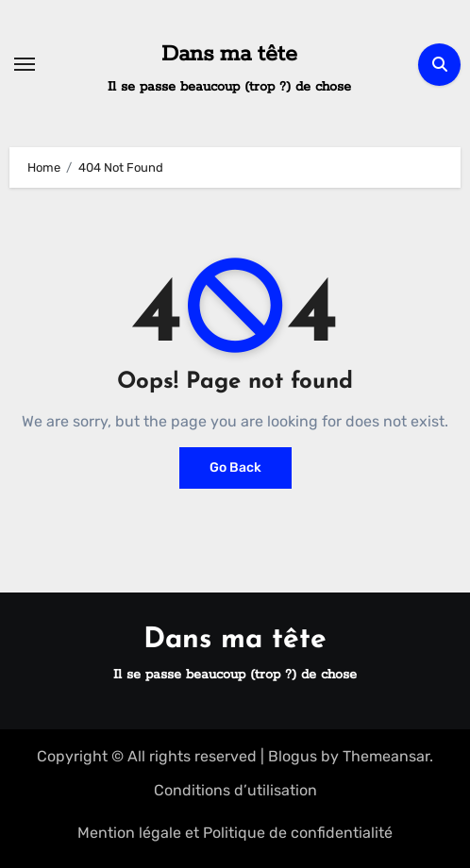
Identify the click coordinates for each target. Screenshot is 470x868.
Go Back (235, 467)
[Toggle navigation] (25, 64)
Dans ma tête (229, 54)
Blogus (293, 756)
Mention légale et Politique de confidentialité (235, 833)
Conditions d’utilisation (235, 790)
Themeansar (386, 756)
